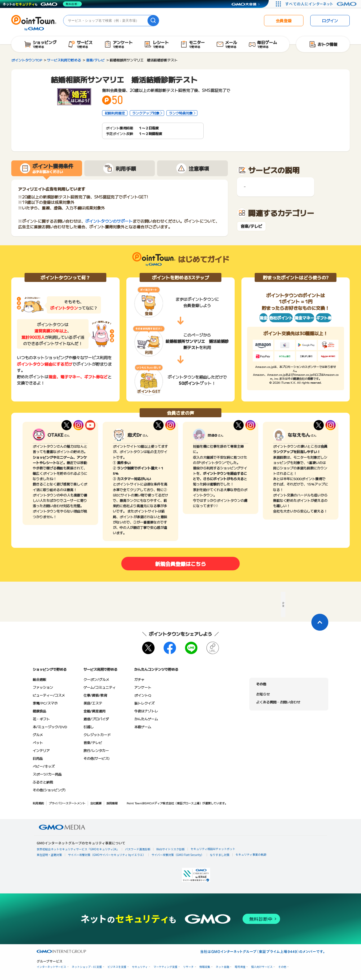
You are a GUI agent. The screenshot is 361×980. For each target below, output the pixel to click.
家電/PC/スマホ (45, 703)
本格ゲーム (143, 727)
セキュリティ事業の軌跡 (251, 854)
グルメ (38, 735)
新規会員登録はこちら (180, 564)
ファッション (43, 687)
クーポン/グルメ (96, 679)
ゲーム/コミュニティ (100, 687)
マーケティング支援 (165, 967)
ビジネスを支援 (117, 967)
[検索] (153, 21)
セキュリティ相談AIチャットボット (213, 849)
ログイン (330, 21)
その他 (282, 967)
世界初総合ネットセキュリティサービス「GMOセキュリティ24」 (78, 849)
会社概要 (96, 803)
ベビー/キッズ (44, 766)
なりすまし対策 (220, 855)
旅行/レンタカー (96, 750)
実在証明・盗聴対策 (49, 855)
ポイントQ (143, 695)
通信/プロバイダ (96, 719)
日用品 (38, 758)
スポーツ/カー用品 (47, 774)
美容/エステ (93, 703)
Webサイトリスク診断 (170, 849)
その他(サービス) (96, 758)
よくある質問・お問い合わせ (278, 702)
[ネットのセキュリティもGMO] (43, 4)
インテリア (41, 750)
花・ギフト (41, 719)
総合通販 (39, 679)
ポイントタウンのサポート (109, 221)
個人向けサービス (262, 967)
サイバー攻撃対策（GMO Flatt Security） (178, 855)
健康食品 (39, 711)
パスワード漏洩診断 (138, 849)
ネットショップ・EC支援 (87, 967)
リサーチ (188, 967)
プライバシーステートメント (67, 803)
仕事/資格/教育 (95, 695)
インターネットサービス (51, 967)
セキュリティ (140, 967)
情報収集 (205, 967)
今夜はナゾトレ (146, 711)
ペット (38, 742)
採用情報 (112, 803)
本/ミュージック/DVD (50, 727)
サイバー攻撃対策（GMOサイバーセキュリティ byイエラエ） (107, 855)
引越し (89, 727)
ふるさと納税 (43, 782)
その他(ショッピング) (49, 790)
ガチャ (139, 679)
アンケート (143, 687)
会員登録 (284, 21)
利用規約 (38, 803)
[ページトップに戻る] (320, 622)
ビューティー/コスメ (49, 695)
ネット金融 (223, 967)
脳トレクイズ (144, 703)
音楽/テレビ (251, 226)
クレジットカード (97, 735)
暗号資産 (240, 967)
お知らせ (263, 694)
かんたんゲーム (146, 719)
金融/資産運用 (94, 711)
